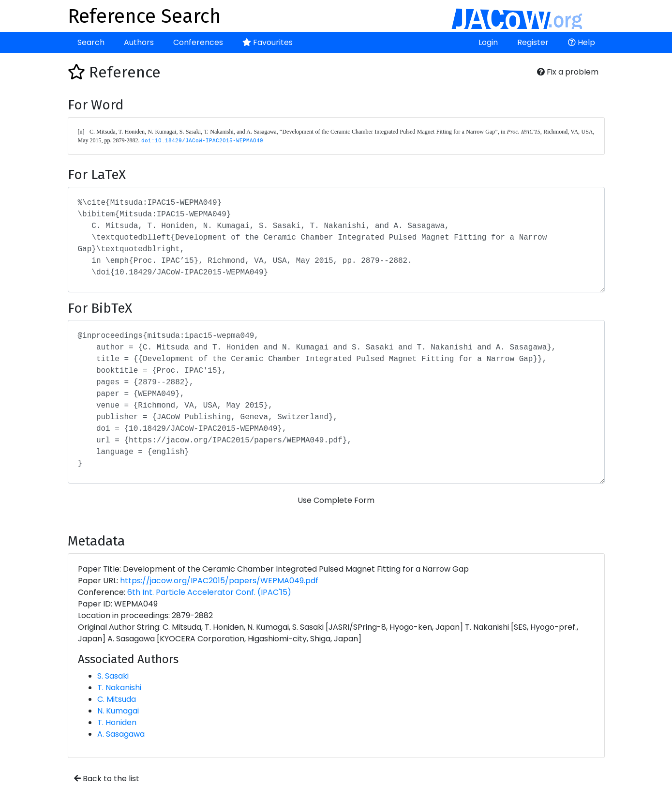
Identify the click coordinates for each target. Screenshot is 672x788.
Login (488, 42)
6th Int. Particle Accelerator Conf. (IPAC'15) (209, 592)
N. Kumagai (118, 711)
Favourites (268, 42)
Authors (139, 42)
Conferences (198, 42)
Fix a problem (568, 72)
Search (91, 42)
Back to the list (107, 779)
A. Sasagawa (121, 734)
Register (533, 42)
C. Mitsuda (117, 699)
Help (582, 42)
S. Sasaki (113, 676)
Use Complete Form (336, 500)
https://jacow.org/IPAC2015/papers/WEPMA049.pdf (219, 581)
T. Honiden (117, 722)
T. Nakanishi (119, 688)
